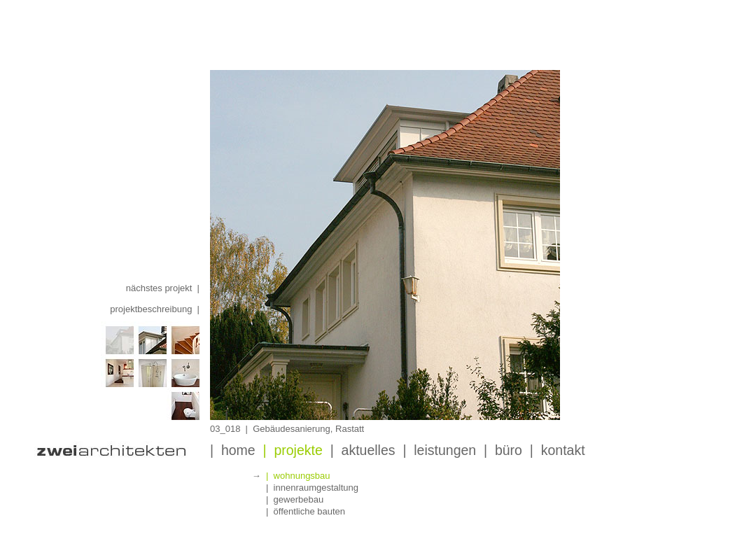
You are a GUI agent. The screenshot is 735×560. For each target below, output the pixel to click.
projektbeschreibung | (155, 309)
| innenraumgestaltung (312, 488)
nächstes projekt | (163, 288)
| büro (503, 450)
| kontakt (558, 450)
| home (233, 450)
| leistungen (439, 450)
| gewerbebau (295, 499)
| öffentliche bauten (306, 511)
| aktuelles (363, 450)
